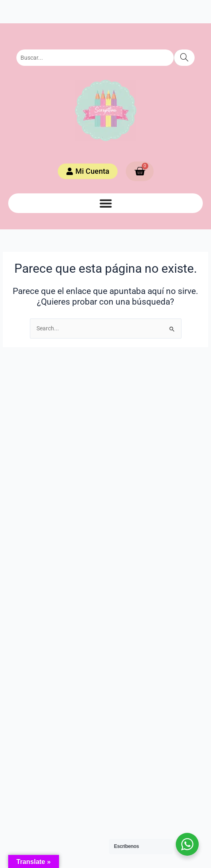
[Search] (184, 58)
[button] (106, 203)
